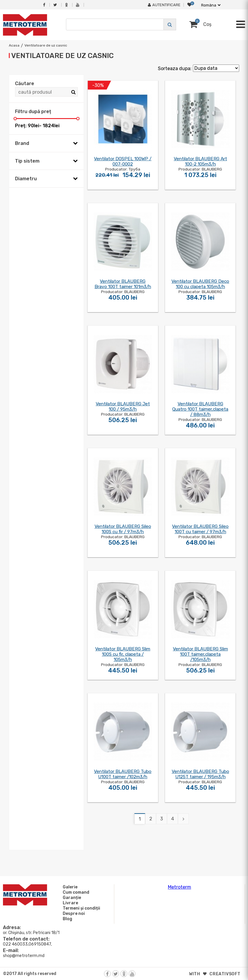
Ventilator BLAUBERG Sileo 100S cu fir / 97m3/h (123, 529)
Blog (67, 919)
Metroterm (180, 887)
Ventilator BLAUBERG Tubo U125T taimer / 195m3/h (200, 774)
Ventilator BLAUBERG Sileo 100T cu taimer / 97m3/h (200, 529)
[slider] (15, 119)
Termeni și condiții (81, 908)
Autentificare (164, 5)
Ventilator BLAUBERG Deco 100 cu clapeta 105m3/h (200, 284)
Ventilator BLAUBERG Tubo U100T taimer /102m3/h (123, 774)
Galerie (69, 887)
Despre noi (73, 913)
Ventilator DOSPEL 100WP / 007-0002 (123, 161)
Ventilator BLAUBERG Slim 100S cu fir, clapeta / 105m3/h (123, 654)
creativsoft (225, 974)
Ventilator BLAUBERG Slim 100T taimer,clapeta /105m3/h (200, 654)
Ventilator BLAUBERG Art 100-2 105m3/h (200, 161)
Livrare (70, 903)
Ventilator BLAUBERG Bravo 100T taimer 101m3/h (123, 284)
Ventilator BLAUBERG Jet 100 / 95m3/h (123, 406)
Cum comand (75, 892)
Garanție (71, 898)
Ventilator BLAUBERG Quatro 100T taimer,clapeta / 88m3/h (200, 409)
